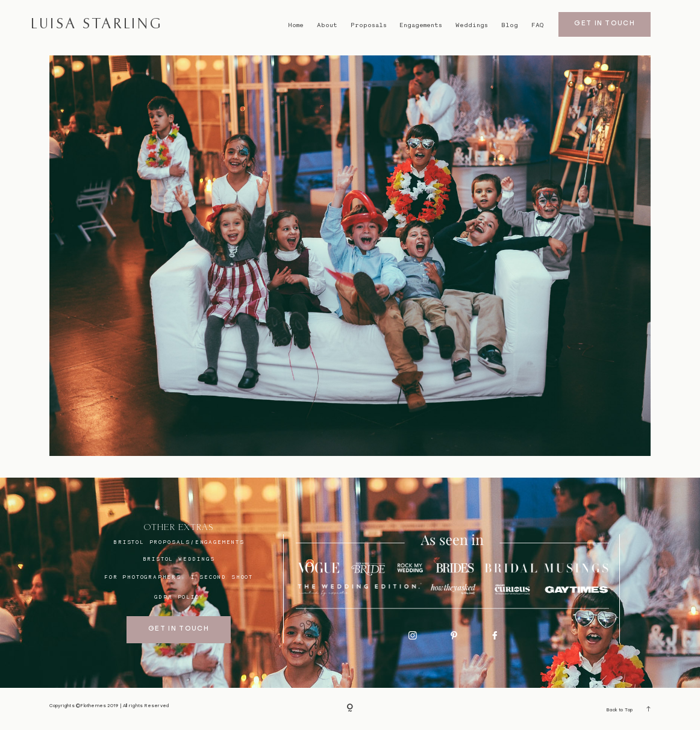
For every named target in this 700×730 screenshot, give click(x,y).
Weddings (472, 25)
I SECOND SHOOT (222, 577)
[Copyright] (350, 709)
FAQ (537, 25)
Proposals (369, 25)
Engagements (421, 25)
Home (296, 25)
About (327, 25)
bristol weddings (179, 559)
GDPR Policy (179, 597)
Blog (510, 25)
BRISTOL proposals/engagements (179, 542)
